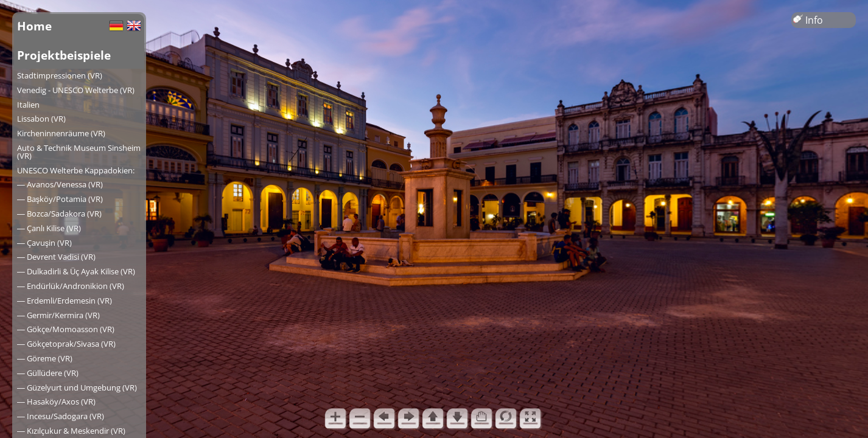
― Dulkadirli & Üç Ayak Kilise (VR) (76, 271)
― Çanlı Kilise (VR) (49, 228)
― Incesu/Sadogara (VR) (61, 416)
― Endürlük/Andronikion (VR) (71, 286)
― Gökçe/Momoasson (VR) (66, 329)
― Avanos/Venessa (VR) (60, 184)
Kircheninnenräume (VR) (61, 133)
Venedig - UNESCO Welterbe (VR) (76, 90)
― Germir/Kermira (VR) (58, 315)
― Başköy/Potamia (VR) (60, 199)
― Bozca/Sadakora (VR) (59, 214)
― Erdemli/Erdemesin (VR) (65, 301)
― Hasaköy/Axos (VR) (56, 401)
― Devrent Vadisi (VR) (56, 257)
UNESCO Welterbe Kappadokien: (76, 170)
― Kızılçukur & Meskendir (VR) (71, 431)
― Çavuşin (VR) (44, 243)
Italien (28, 105)
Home (34, 26)
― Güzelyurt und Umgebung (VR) (77, 388)
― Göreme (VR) (45, 358)
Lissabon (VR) (41, 119)
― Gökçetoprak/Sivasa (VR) (66, 344)
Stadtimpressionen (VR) (60, 75)
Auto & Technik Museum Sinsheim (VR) (79, 152)
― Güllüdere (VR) (48, 373)
